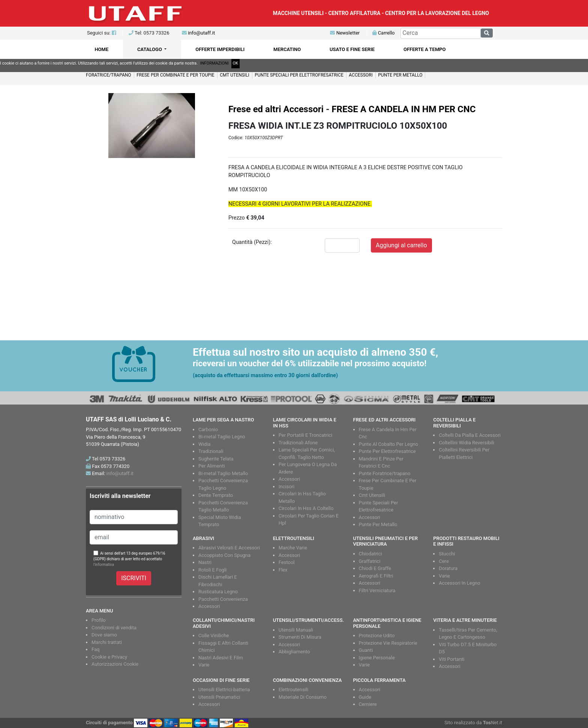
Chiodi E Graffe (375, 568)
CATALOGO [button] (150, 49)
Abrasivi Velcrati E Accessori (229, 548)
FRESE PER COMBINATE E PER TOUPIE (175, 75)
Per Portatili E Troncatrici (305, 435)
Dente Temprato (216, 495)
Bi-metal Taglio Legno (222, 437)
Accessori (289, 479)
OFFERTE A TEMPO (425, 49)
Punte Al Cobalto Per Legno (388, 444)
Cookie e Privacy (109, 657)
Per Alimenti (211, 466)
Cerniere (368, 704)
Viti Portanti (451, 659)
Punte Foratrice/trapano (385, 473)
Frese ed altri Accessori (276, 109)
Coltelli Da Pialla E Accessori (470, 435)
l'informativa (104, 565)
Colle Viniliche (214, 635)
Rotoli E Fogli (212, 570)
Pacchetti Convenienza (223, 599)
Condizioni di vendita (114, 628)
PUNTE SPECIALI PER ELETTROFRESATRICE (299, 75)
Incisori (286, 487)
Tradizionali (211, 451)
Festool (287, 562)
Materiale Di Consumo (303, 697)
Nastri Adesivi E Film (221, 658)
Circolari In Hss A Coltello (306, 508)
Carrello (383, 33)
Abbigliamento (294, 652)
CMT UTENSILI (234, 75)
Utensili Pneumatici (219, 697)
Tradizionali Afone (298, 443)
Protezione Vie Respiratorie (388, 643)
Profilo (99, 620)
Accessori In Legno (459, 583)
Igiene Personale (377, 658)
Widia (204, 444)
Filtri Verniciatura (377, 590)
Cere (444, 561)
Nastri (205, 562)
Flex (283, 570)
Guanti (366, 650)
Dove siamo (104, 635)
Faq (95, 649)
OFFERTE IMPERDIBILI (220, 49)
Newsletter (345, 33)
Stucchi (447, 554)
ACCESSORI (361, 75)
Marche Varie (293, 548)
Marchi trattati (107, 642)
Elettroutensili (293, 690)
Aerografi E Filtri (376, 576)
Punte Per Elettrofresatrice (387, 451)
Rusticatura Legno (218, 592)
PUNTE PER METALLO (400, 75)
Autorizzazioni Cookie (115, 664)
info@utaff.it (201, 33)
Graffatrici (370, 561)
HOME (101, 49)
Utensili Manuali (296, 630)
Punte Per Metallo (378, 524)
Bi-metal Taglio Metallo (223, 473)
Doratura (448, 568)
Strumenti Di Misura (300, 637)
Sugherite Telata (216, 459)
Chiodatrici (370, 554)
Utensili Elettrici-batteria (224, 690)
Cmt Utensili (372, 495)
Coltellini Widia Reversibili (466, 443)
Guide (365, 697)
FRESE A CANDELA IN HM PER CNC (403, 109)
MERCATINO (287, 49)
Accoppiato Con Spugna (224, 555)
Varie (444, 576)
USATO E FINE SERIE (352, 49)
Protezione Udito (377, 635)
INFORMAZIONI (214, 63)
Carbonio (208, 429)
